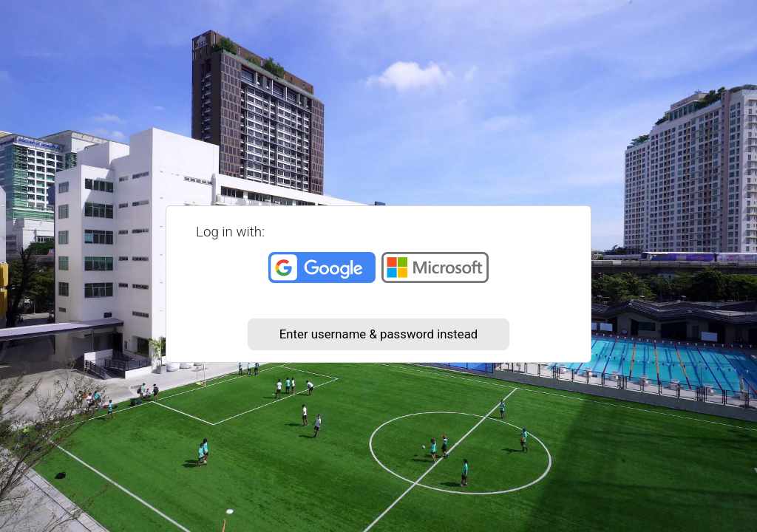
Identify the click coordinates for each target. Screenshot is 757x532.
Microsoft (435, 267)
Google (322, 267)
